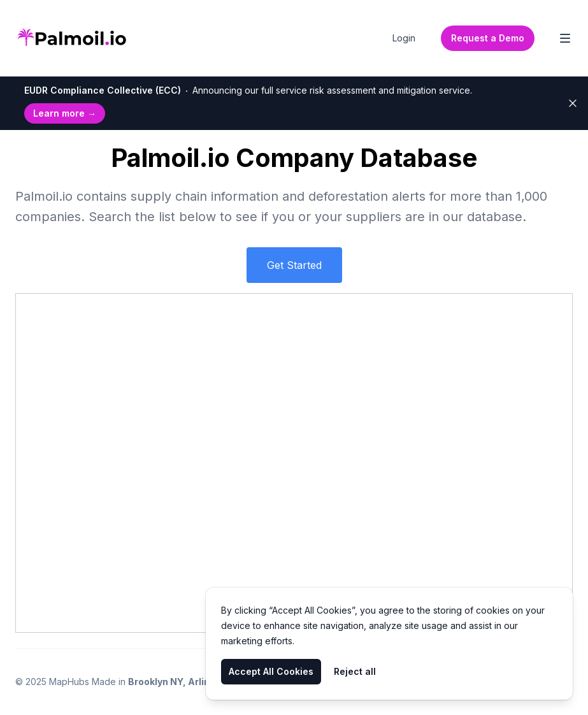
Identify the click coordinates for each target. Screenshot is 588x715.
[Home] (72, 38)
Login (404, 38)
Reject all (355, 671)
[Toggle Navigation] (565, 38)
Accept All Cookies (271, 671)
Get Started (294, 265)
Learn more (65, 113)
